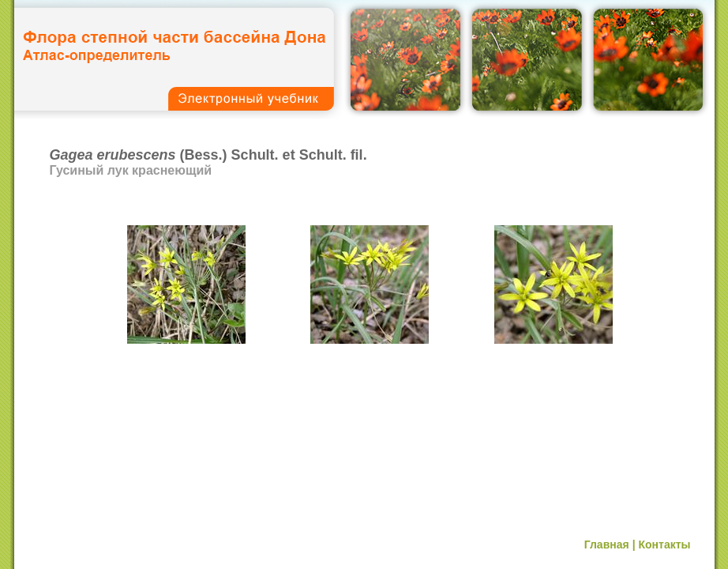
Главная (607, 545)
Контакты (664, 545)
